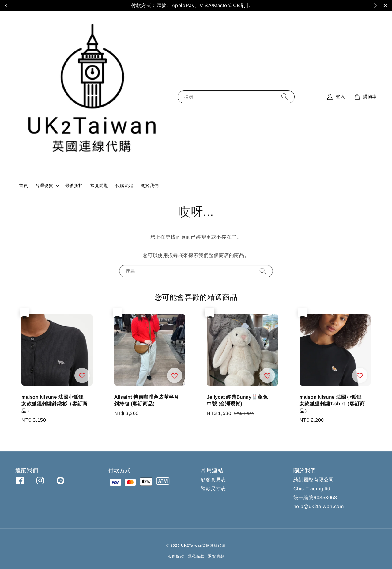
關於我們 (150, 186)
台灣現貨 (44, 186)
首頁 (23, 186)
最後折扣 (74, 186)
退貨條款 (216, 556)
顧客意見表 (213, 480)
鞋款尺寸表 (213, 489)
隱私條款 (196, 556)
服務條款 (176, 556)
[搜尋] (285, 97)
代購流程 (124, 186)
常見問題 (99, 186)
